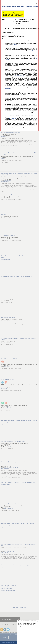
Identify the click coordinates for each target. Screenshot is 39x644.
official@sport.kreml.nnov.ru (23, 26)
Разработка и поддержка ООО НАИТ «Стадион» (11, 642)
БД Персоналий (32, 626)
